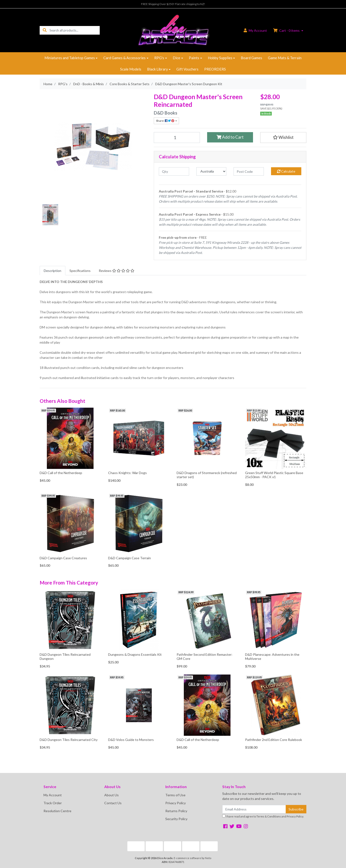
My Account (53, 795)
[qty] (174, 171)
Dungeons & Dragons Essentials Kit (135, 654)
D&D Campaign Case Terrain (130, 558)
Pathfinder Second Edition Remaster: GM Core (204, 656)
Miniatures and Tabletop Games (70, 58)
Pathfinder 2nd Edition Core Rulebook (274, 740)
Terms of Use (175, 795)
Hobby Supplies (220, 58)
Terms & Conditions (269, 816)
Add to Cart (230, 137)
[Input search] (75, 30)
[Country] (211, 171)
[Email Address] (254, 809)
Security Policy (176, 819)
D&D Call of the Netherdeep (61, 473)
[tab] (53, 271)
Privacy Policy (176, 803)
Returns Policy (176, 811)
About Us (111, 795)
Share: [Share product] (165, 121)
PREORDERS (215, 69)
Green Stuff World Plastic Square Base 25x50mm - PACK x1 (274, 475)
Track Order (53, 803)
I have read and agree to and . (263, 816)
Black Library (158, 69)
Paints (194, 58)
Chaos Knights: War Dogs (127, 473)
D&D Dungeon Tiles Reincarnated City (69, 740)
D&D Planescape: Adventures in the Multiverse (272, 656)
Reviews (117, 271)
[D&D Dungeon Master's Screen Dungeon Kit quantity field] (177, 137)
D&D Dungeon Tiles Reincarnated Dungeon (65, 656)
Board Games (251, 58)
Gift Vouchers (187, 69)
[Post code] (249, 171)
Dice (176, 58)
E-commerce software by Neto (192, 858)
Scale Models (131, 69)
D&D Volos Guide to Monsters (131, 740)
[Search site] (45, 30)
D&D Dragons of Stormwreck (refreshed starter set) (207, 475)
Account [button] (255, 30)
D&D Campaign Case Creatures (63, 558)
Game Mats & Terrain (285, 58)
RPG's (159, 58)
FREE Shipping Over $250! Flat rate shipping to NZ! (173, 4)
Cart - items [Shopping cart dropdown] (287, 30)
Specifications (80, 271)
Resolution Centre (57, 811)
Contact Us (113, 803)
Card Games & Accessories (124, 58)
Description (53, 271)
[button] (283, 137)
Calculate (286, 171)
